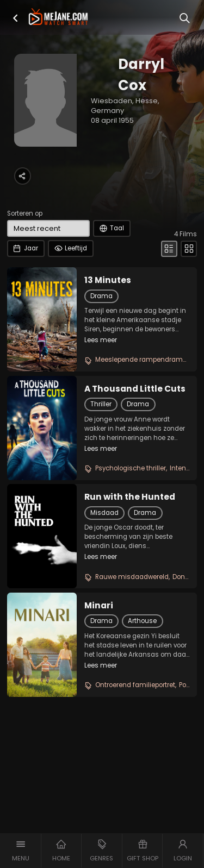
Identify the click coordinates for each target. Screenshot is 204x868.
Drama (101, 296)
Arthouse (142, 621)
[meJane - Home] (58, 17)
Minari (99, 606)
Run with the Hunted (130, 497)
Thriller (101, 404)
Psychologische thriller (131, 468)
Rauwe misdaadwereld (132, 577)
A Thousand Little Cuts (135, 389)
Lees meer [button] (101, 340)
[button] (16, 18)
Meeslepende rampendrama (141, 360)
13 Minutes (108, 280)
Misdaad (104, 513)
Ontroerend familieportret (135, 685)
